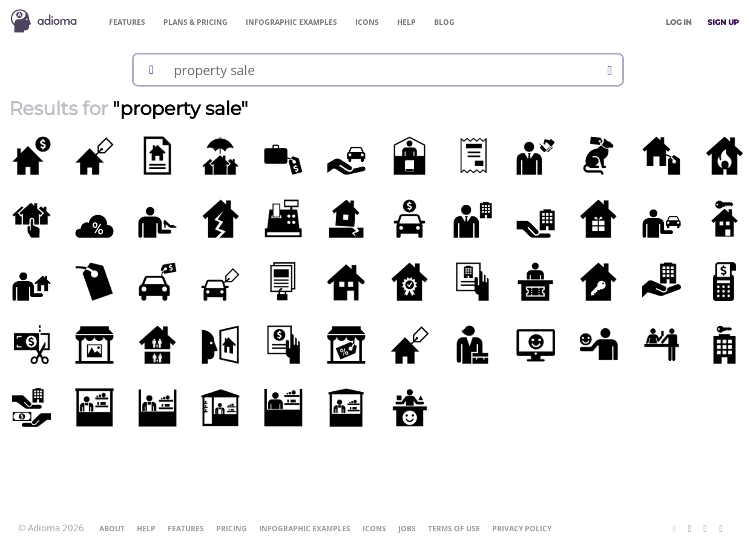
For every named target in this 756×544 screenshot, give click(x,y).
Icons (367, 22)
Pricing (196, 22)
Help (406, 22)
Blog (444, 22)
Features (127, 22)
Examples (291, 22)
